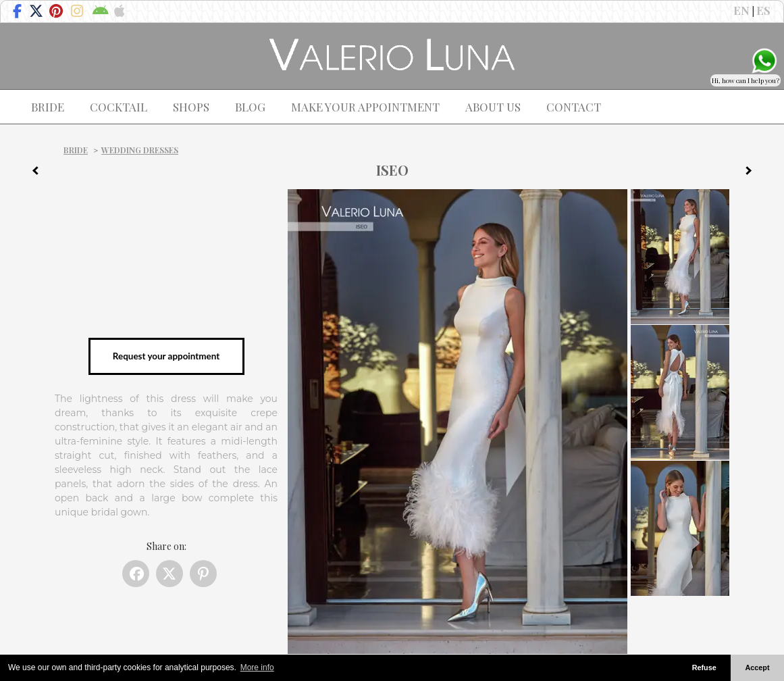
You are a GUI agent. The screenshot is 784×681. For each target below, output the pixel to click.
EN (741, 10)
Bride (76, 150)
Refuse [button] (704, 667)
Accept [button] (758, 667)
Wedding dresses (140, 150)
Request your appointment (166, 356)
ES (763, 10)
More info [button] (257, 667)
